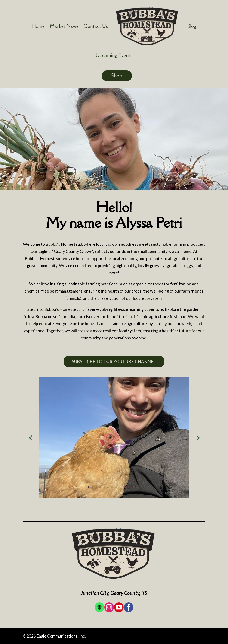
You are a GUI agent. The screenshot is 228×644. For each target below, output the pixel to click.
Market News (64, 26)
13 (136, 487)
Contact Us (96, 26)
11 (128, 487)
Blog (192, 26)
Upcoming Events (114, 55)
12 (132, 487)
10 (124, 487)
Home (38, 26)
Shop (117, 76)
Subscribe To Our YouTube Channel (114, 361)
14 (140, 487)
